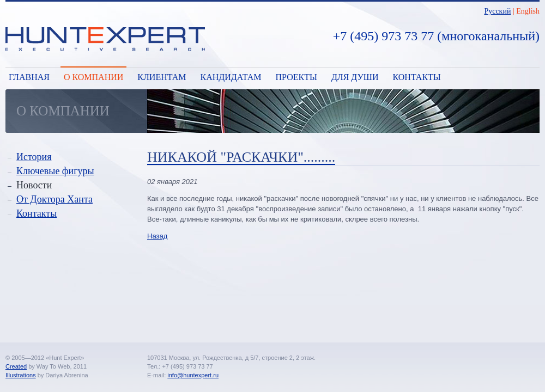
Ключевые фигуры (55, 171)
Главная (29, 77)
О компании (93, 77)
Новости (34, 185)
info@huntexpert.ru (193, 375)
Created (16, 366)
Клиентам (162, 77)
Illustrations (21, 375)
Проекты (296, 77)
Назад (157, 236)
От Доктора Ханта (55, 199)
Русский (497, 11)
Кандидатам (231, 77)
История (34, 157)
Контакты (417, 77)
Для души (355, 77)
